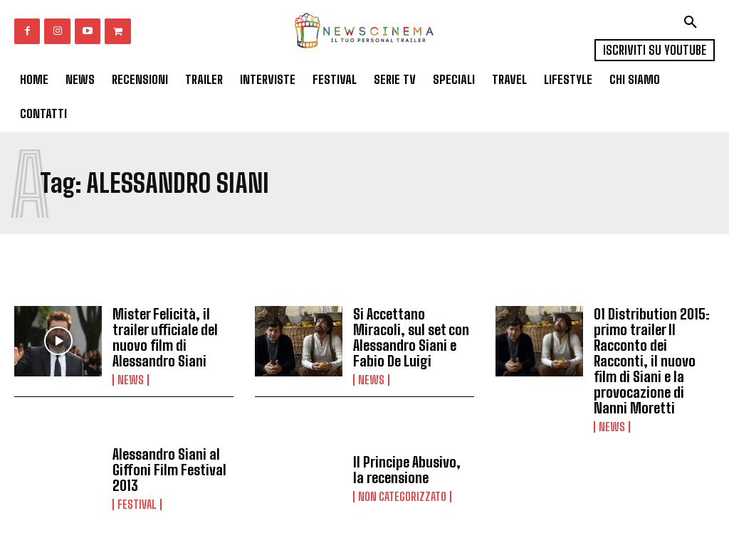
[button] (691, 22)
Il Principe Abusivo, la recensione (407, 470)
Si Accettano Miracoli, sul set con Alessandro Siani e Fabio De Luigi (411, 337)
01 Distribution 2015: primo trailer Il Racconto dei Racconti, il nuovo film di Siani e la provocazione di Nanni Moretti (652, 361)
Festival (137, 504)
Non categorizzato (402, 497)
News (131, 380)
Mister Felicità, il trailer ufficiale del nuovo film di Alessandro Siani (165, 337)
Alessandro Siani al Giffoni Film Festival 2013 (169, 470)
